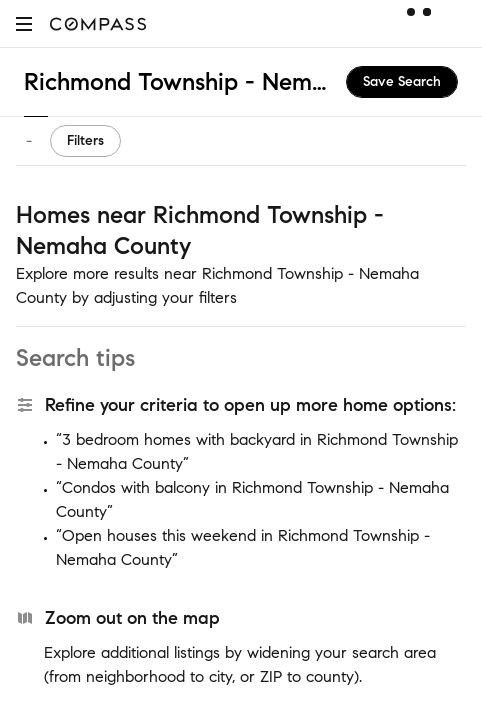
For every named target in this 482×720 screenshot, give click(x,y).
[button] (24, 23)
